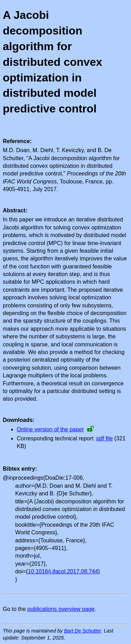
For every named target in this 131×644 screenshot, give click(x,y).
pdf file (105, 438)
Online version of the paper (50, 429)
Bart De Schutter (82, 631)
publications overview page (61, 609)
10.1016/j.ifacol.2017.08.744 (63, 571)
